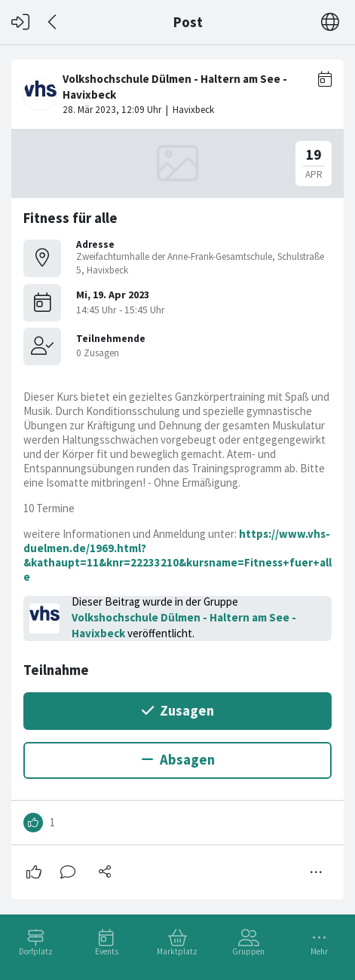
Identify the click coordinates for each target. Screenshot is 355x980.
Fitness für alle (70, 218)
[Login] (20, 22)
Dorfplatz (36, 951)
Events (107, 951)
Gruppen (248, 951)
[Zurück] (53, 22)
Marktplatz (177, 951)
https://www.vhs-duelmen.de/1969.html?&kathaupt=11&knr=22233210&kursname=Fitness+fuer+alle (177, 555)
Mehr (319, 951)
